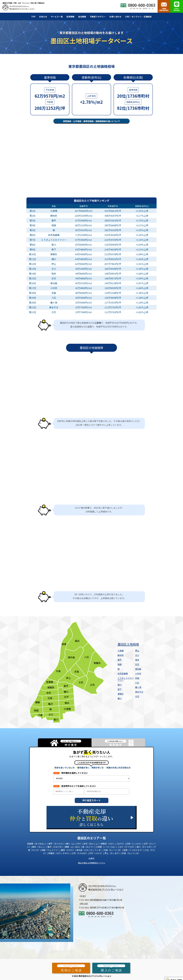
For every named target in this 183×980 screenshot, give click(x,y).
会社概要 (82, 17)
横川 (120, 698)
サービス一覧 (57, 17)
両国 (120, 664)
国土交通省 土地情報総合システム (92, 863)
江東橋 (121, 651)
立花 (137, 696)
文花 (137, 664)
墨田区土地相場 (128, 644)
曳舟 (137, 660)
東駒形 (121, 694)
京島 (137, 678)
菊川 (120, 685)
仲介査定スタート (91, 800)
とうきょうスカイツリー (126, 679)
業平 (120, 660)
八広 (137, 683)
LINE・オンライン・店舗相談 (138, 17)
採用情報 (70, 17)
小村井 (138, 673)
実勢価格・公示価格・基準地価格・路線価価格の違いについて (91, 121)
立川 (137, 655)
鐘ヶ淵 (138, 687)
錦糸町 (121, 655)
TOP (33, 17)
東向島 (138, 669)
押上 (137, 651)
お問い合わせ (115, 17)
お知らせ (43, 17)
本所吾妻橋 (123, 673)
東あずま (139, 692)
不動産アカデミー (98, 17)
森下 (120, 689)
